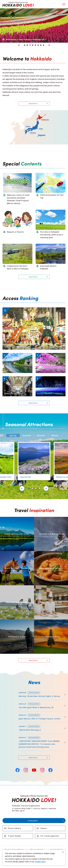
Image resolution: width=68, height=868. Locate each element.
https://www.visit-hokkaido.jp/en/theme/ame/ (45, 587)
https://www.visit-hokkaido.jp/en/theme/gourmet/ (47, 553)
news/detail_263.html (11, 724)
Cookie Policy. (40, 862)
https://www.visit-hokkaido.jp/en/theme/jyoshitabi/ (13, 587)
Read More (33, 104)
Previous (19, 45)
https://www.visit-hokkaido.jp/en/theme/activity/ (12, 553)
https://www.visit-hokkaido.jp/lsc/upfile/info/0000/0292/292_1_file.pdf (30, 690)
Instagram (26, 770)
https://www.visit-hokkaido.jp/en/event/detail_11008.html (26, 308)
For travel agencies (50, 836)
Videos (44, 828)
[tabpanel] (34, 26)
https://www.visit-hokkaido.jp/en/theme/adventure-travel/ (16, 621)
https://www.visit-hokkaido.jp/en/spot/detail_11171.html (50, 356)
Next (49, 45)
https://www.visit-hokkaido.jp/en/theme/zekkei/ (12, 519)
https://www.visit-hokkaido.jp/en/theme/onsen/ (46, 519)
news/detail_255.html (11, 735)
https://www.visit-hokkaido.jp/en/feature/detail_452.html (25, 701)
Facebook (17, 770)
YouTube (34, 770)
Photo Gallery (14, 828)
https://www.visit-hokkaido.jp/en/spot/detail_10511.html (50, 379)
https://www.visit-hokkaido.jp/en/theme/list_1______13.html (51, 621)
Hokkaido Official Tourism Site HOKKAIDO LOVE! (18, 4)
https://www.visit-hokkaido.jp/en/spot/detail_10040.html (17, 356)
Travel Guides (14, 836)
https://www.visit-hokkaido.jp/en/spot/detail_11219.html (33, 444)
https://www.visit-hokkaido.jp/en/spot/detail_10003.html (17, 379)
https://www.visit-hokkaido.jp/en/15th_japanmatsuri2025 (25, 712)
